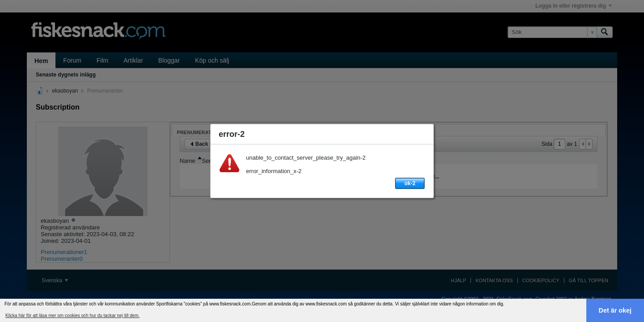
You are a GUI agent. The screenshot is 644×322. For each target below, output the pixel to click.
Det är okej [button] (615, 310)
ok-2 (410, 183)
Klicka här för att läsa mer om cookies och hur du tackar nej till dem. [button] (72, 316)
